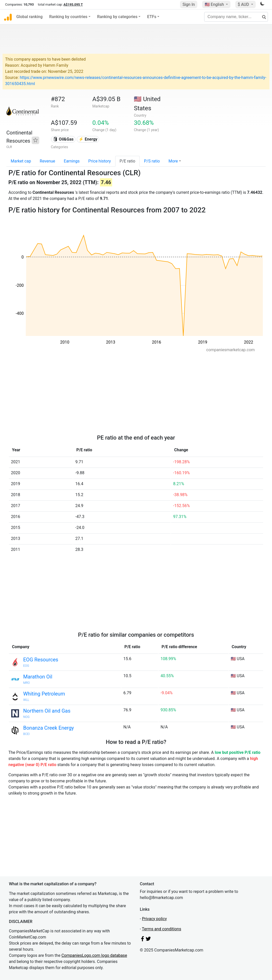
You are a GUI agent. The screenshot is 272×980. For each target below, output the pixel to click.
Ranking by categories (117, 17)
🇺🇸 (215, 4)
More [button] (173, 161)
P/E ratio (127, 161)
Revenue (48, 161)
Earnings (72, 161)
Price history (100, 161)
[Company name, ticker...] (236, 17)
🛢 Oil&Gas (63, 139)
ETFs (152, 17)
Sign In (189, 4)
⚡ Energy (88, 139)
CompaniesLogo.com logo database (94, 955)
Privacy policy (154, 919)
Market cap (21, 161)
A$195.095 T (73, 4)
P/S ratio (152, 161)
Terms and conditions (162, 929)
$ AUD (244, 4)
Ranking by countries (68, 17)
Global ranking (29, 17)
